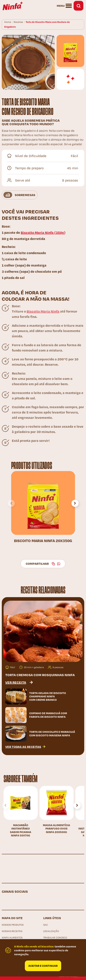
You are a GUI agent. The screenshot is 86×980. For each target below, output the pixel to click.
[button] (75, 503)
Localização (51, 931)
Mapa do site (12, 918)
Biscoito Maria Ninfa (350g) (43, 232)
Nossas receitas (12, 931)
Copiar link (53, 564)
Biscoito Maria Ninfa (43, 311)
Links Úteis (52, 918)
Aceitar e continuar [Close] (43, 966)
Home (8, 22)
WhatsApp (59, 564)
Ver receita (16, 682)
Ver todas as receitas (23, 747)
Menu (61, 6)
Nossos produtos (13, 925)
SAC (46, 925)
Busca (78, 6)
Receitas (18, 22)
